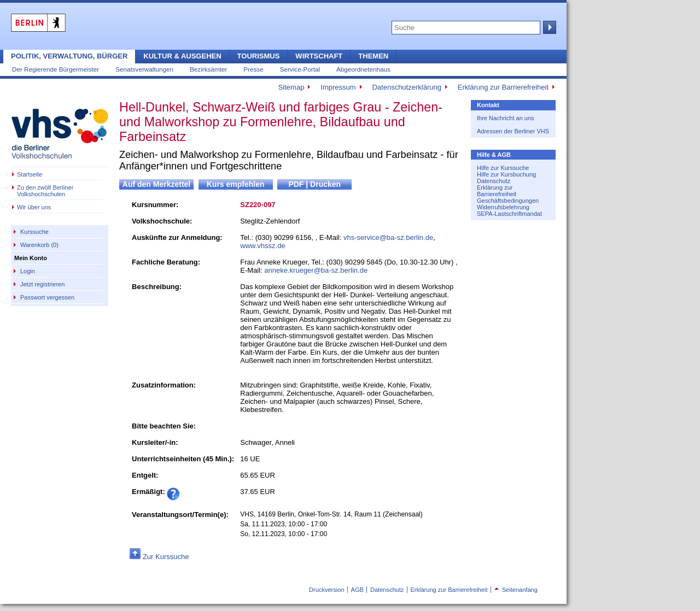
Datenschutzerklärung (406, 87)
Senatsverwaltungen (144, 69)
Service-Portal (300, 69)
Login (28, 271)
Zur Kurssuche (166, 557)
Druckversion (326, 590)
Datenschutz (494, 181)
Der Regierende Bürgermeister (56, 69)
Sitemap (291, 87)
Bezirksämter (208, 69)
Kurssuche (34, 232)
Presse (253, 69)
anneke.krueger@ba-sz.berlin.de (316, 270)
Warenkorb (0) (39, 245)
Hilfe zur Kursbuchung (506, 174)
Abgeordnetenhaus (363, 69)
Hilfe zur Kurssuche (503, 168)
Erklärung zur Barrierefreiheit (503, 87)
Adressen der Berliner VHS (513, 131)
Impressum (338, 87)
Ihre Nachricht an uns (506, 118)
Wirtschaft (319, 56)
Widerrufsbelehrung (503, 207)
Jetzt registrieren (42, 284)
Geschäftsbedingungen (508, 201)
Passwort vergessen (47, 297)
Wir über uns (34, 207)
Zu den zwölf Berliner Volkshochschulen (45, 191)
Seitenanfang (516, 590)
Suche (549, 27)
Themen (373, 56)
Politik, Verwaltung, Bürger (69, 56)
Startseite (30, 174)
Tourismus (259, 56)
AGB (357, 590)
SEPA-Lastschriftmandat (509, 214)
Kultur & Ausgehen (182, 56)
